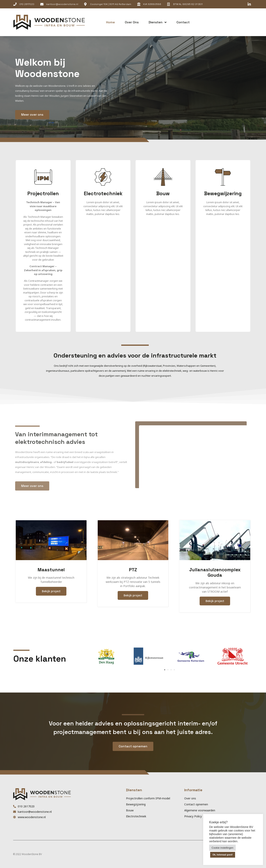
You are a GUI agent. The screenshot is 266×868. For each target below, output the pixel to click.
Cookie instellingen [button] (222, 848)
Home (110, 22)
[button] (237, 22)
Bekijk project (51, 591)
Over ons (132, 22)
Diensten (158, 22)
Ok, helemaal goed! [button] (223, 855)
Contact (183, 22)
